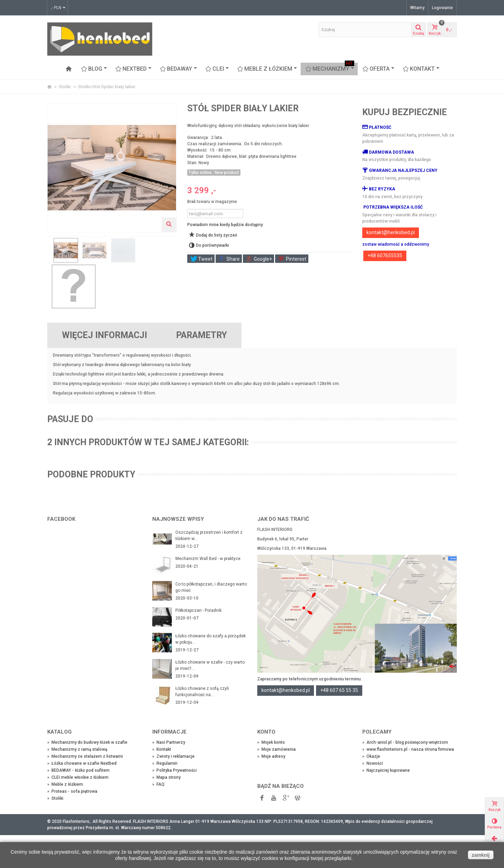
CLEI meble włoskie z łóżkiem (78, 777)
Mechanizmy (330, 69)
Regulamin (165, 763)
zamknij (481, 855)
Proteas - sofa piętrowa (72, 791)
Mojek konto (271, 742)
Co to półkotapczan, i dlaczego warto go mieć (211, 587)
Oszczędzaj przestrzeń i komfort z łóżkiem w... (209, 535)
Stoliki (65, 87)
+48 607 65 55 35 (339, 690)
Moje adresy (271, 756)
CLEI (217, 69)
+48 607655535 (385, 255)
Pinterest (292, 259)
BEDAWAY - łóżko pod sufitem (78, 770)
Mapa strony (166, 777)
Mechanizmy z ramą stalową (77, 749)
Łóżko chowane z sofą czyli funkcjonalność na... (202, 692)
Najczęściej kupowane (386, 770)
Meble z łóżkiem (267, 69)
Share (229, 259)
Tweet (201, 259)
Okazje (371, 756)
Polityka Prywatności (174, 770)
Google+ (259, 259)
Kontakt (421, 69)
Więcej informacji (104, 335)
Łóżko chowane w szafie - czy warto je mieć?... (210, 665)
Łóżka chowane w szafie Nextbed (82, 763)
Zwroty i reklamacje (173, 756)
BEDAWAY (178, 69)
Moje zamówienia (276, 749)
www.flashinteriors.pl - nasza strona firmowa (408, 749)
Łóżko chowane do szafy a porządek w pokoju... (211, 639)
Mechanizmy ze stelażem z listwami (85, 756)
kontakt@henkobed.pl (391, 232)
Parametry (201, 335)
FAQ (158, 784)
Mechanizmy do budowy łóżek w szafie (87, 742)
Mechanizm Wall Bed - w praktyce (208, 559)
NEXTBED (134, 69)
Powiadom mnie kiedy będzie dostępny (225, 225)
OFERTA (379, 69)
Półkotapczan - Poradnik (198, 610)
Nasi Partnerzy (169, 742)
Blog (94, 69)
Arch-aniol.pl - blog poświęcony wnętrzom (405, 742)
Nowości (373, 763)
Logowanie (442, 8)
